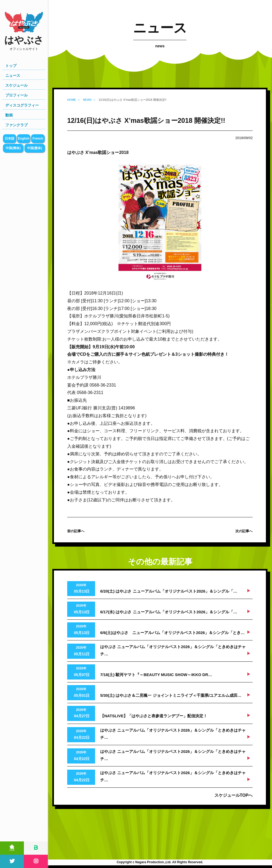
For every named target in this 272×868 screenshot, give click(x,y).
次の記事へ (244, 531)
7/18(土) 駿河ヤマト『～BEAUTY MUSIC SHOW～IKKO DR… (156, 675)
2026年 (81, 589)
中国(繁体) (35, 148)
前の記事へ (76, 531)
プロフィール (16, 95)
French (38, 139)
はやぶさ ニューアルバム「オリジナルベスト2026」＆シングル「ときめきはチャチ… (173, 650)
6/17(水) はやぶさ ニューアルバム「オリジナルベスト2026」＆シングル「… (169, 612)
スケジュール (16, 85)
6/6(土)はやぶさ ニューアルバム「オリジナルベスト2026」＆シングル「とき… (172, 633)
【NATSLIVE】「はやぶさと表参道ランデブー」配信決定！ (154, 716)
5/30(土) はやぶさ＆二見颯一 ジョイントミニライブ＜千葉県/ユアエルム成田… (171, 695)
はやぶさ (24, 43)
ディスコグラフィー (22, 105)
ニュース (13, 76)
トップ (11, 66)
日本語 (10, 139)
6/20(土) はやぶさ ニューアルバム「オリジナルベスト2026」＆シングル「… (169, 591)
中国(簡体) (13, 148)
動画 (9, 115)
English (24, 139)
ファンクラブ (16, 125)
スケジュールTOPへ (234, 795)
